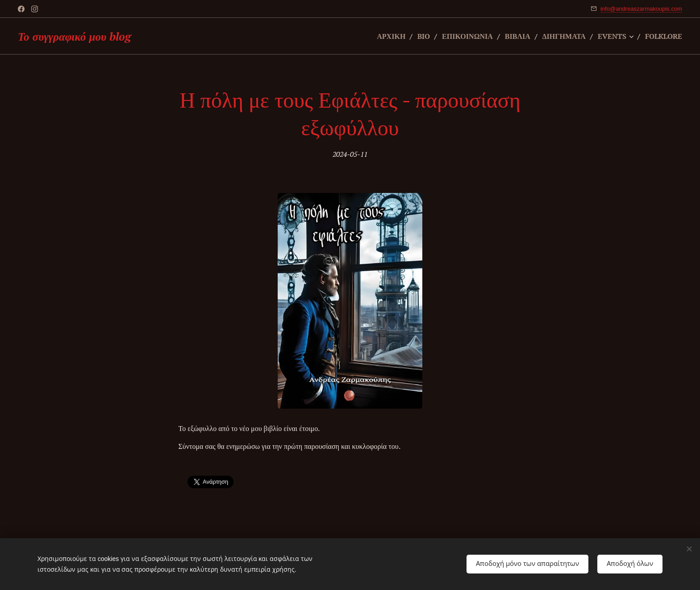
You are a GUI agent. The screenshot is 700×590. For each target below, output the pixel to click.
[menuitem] (378, 36)
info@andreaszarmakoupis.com (641, 9)
